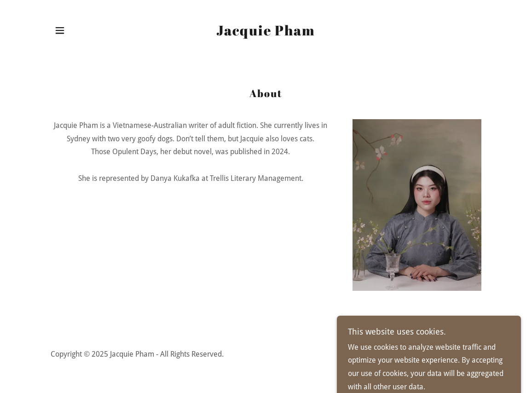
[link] (266, 33)
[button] (60, 30)
